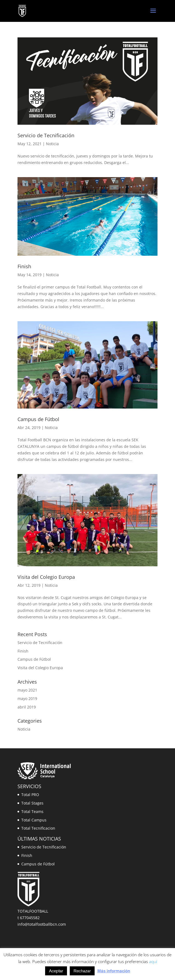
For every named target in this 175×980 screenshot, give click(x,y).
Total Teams (32, 811)
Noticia (52, 144)
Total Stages (32, 803)
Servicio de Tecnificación (46, 135)
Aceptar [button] (56, 971)
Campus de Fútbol (38, 419)
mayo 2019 (27, 698)
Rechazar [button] (82, 971)
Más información (114, 971)
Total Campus (34, 820)
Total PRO (30, 795)
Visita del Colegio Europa (46, 577)
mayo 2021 (27, 690)
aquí (153, 961)
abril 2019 (27, 707)
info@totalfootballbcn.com (42, 924)
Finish (24, 266)
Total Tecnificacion (38, 828)
